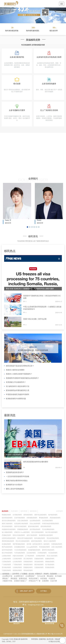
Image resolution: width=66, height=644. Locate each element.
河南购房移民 (28, 562)
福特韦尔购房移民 (20, 526)
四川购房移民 (50, 565)
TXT (14, 642)
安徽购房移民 (39, 559)
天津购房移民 (42, 553)
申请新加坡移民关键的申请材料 (18, 394)
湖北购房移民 (39, 562)
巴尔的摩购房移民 (48, 529)
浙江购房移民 (28, 559)
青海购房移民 (50, 567)
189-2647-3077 (26, 591)
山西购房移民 (6, 556)
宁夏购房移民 (6, 570)
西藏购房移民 (28, 567)
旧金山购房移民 (35, 524)
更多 (59, 248)
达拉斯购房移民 (35, 521)
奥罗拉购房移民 (7, 547)
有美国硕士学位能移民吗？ (16, 382)
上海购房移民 (6, 559)
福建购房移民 (50, 559)
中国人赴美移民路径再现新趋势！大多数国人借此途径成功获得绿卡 (42, 308)
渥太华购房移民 (7, 553)
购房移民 (5, 511)
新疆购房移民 (17, 570)
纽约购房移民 (53, 515)
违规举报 (42, 639)
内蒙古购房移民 (18, 556)
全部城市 (59, 511)
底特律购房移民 (46, 526)
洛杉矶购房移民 (7, 518)
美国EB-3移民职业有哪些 (15, 370)
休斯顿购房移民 (32, 518)
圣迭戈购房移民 (23, 521)
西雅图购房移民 (23, 529)
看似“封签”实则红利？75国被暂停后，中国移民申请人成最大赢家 (30, 289)
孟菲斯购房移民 (35, 529)
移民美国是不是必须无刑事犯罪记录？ (20, 366)
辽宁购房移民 (30, 556)
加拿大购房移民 (57, 547)
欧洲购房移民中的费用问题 (16, 399)
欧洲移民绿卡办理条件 (14, 485)
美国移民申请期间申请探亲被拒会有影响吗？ (23, 378)
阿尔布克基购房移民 (23, 541)
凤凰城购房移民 (55, 518)
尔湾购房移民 (17, 515)
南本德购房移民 (40, 538)
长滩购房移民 (6, 544)
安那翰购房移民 (57, 544)
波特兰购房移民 (32, 535)
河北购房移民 (53, 553)
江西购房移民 (6, 562)
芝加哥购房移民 (20, 518)
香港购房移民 (28, 570)
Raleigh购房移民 (32, 547)
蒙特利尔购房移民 (48, 550)
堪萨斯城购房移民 (19, 544)
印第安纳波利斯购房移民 (51, 524)
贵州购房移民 (6, 567)
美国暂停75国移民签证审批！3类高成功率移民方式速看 (42, 297)
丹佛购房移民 (6, 535)
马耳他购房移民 (20, 553)
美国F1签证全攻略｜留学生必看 (35, 319)
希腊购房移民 (6, 515)
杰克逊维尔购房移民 (21, 524)
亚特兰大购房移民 (50, 541)
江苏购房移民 (17, 559)
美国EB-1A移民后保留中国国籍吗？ (19, 374)
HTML (9, 642)
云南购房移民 (17, 567)
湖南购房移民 (50, 562)
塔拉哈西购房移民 (53, 538)
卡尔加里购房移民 (20, 550)
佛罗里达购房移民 (41, 515)
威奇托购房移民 (37, 541)
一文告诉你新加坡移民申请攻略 (18, 476)
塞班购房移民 (28, 515)
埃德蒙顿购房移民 (34, 550)
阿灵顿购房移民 (44, 547)
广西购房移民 (17, 565)
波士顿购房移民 (7, 532)
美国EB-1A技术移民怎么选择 (17, 455)
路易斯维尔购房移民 (46, 535)
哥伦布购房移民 (7, 526)
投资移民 (14, 511)
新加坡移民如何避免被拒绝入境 (18, 390)
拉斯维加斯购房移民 (9, 538)
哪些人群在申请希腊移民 (15, 489)
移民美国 (24, 511)
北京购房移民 (31, 553)
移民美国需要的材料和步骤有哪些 (36, 462)
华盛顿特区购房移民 (9, 529)
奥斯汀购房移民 (7, 524)
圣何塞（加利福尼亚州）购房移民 (38, 544)
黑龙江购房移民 (52, 556)
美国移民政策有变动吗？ (15, 472)
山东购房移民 (17, 562)
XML (4, 642)
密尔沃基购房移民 (38, 532)
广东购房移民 (6, 565)
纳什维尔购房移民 (51, 532)
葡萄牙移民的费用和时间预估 (17, 481)
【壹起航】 (58, 639)
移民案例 (33, 511)
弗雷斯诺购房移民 (8, 541)
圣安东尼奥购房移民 (9, 521)
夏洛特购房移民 (33, 526)
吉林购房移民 (41, 556)
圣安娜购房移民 (20, 547)
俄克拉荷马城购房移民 (25, 538)
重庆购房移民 (39, 565)
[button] (31, 21)
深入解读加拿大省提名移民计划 (18, 386)
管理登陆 (34, 639)
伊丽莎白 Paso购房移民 (22, 532)
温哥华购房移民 (7, 550)
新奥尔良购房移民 (19, 535)
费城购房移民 (44, 518)
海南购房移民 (28, 565)
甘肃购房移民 (39, 567)
